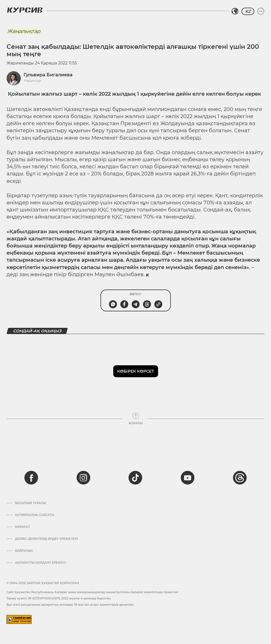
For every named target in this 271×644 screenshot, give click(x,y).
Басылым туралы (31, 503)
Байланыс (24, 551)
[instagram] (83, 478)
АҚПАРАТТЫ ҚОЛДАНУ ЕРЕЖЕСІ (40, 563)
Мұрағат (22, 527)
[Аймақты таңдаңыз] (235, 11)
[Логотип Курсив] (25, 10)
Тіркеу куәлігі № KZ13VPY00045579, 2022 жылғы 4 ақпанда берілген (59, 598)
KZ (248, 11)
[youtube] (188, 478)
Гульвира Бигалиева (48, 75)
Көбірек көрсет (136, 371)
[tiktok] (135, 478)
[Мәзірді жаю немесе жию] (261, 11)
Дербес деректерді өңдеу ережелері (46, 539)
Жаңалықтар (24, 31)
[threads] (240, 478)
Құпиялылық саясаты (35, 515)
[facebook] (31, 478)
